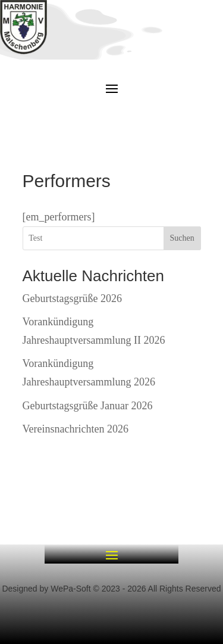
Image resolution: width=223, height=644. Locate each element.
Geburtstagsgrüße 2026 (72, 298)
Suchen (182, 238)
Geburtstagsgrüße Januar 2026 (88, 406)
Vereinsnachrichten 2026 (76, 429)
